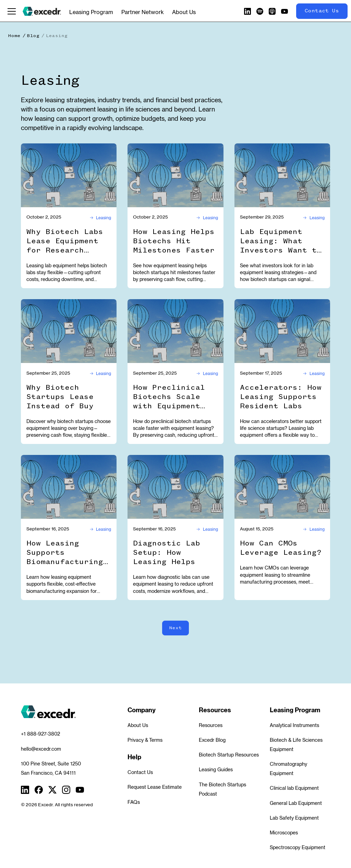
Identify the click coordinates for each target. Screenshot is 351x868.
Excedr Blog (212, 740)
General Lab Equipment (296, 803)
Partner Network (143, 12)
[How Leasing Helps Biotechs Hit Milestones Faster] (175, 175)
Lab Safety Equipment (294, 818)
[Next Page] (175, 628)
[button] (12, 11)
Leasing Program (91, 12)
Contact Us (140, 772)
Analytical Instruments (294, 725)
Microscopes (284, 833)
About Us (184, 12)
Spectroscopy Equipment (298, 847)
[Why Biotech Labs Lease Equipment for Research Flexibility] (69, 175)
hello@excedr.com (41, 749)
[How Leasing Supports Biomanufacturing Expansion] (69, 487)
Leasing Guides (216, 770)
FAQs (134, 802)
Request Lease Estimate (155, 787)
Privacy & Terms (145, 740)
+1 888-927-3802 (40, 734)
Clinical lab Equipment (294, 788)
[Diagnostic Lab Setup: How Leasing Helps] (175, 487)
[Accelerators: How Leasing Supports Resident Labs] (282, 331)
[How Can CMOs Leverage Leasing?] (282, 487)
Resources (211, 725)
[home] (42, 11)
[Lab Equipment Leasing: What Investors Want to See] (282, 175)
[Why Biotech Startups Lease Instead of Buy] (69, 331)
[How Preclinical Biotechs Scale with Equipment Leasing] (175, 331)
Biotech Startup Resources (229, 755)
